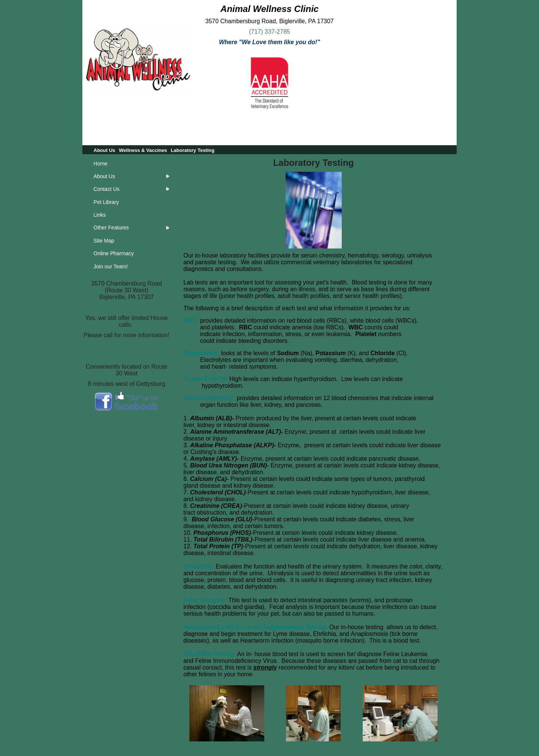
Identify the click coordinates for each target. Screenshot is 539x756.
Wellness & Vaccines (143, 150)
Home (101, 164)
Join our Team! (111, 266)
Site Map (104, 241)
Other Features (111, 228)
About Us (104, 150)
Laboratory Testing (193, 150)
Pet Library (106, 202)
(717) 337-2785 (269, 32)
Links (100, 215)
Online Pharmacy (114, 253)
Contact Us (106, 189)
